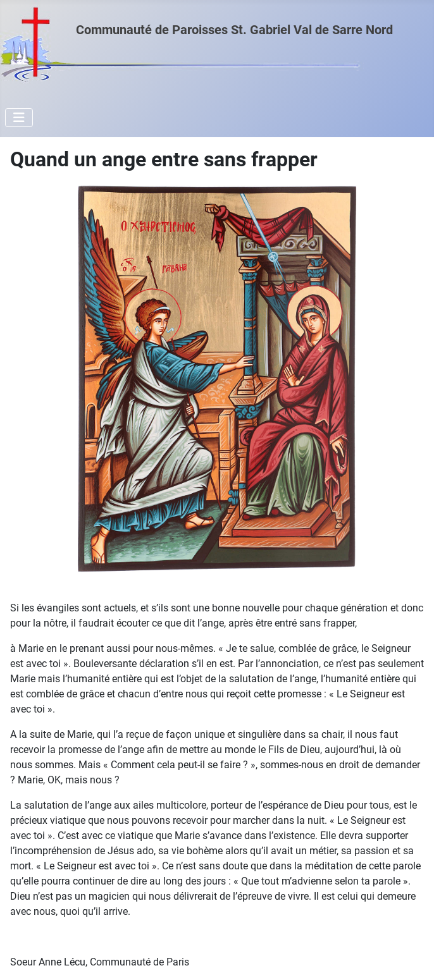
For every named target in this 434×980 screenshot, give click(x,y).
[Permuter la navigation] (19, 118)
